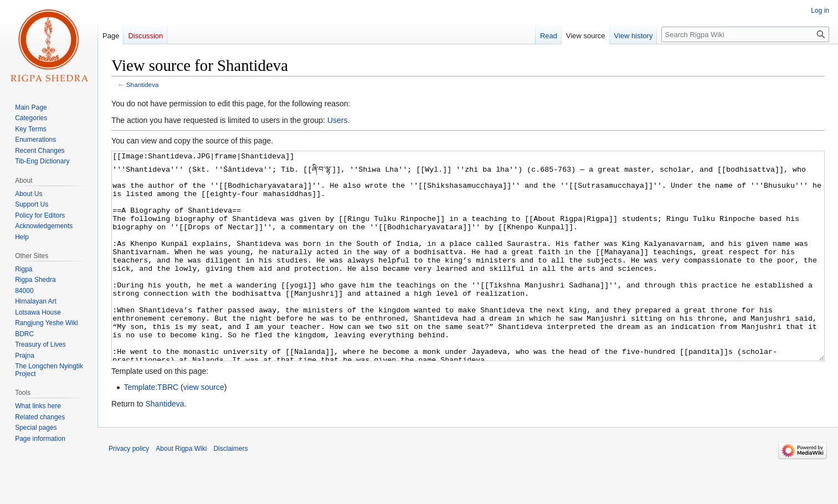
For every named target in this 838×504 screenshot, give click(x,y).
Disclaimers (230, 490)
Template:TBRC (151, 429)
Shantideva (143, 84)
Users (338, 120)
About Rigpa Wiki (181, 490)
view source (204, 429)
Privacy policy (129, 490)
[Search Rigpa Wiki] (745, 34)
